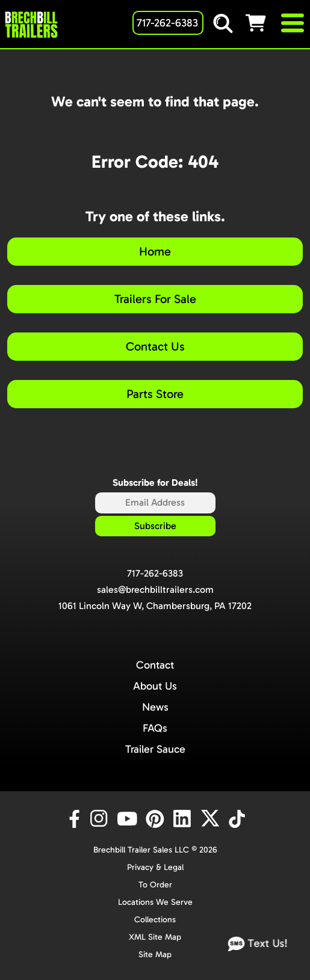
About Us (155, 686)
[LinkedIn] (184, 819)
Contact (155, 665)
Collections (155, 920)
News (155, 707)
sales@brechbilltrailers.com (155, 590)
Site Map (155, 954)
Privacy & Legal (155, 867)
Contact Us (155, 346)
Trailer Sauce (155, 749)
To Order (155, 885)
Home (155, 251)
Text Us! (258, 944)
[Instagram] (101, 819)
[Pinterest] (157, 819)
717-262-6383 (155, 573)
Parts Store (155, 394)
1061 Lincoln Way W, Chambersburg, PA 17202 (155, 606)
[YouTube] (129, 819)
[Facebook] (73, 819)
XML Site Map (155, 937)
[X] (212, 819)
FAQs (155, 728)
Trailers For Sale (155, 299)
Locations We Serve (155, 902)
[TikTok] (238, 819)
